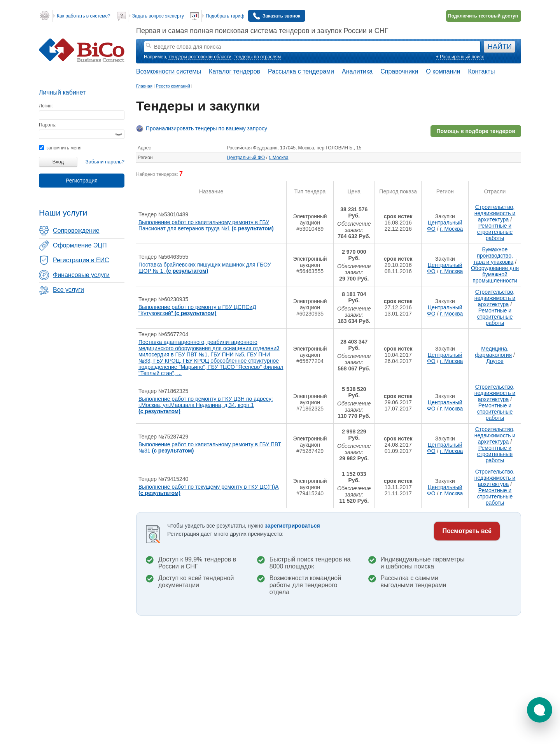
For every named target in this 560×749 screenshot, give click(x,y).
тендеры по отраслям (257, 57)
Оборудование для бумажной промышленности (495, 274)
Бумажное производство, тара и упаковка (493, 256)
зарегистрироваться (292, 526)
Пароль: (48, 125)
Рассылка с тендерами (301, 71)
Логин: (46, 106)
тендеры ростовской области (200, 57)
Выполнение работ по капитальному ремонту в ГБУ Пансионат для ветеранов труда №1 (206, 225)
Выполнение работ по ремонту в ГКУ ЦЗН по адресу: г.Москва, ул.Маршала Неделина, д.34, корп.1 (206, 405)
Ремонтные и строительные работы (495, 232)
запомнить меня (60, 148)
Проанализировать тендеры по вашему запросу (206, 128)
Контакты (481, 71)
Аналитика (357, 71)
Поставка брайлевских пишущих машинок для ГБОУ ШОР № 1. (205, 268)
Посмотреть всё (467, 531)
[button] (540, 710)
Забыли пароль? (105, 162)
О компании (443, 71)
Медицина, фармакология (493, 352)
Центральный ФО (246, 158)
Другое (495, 361)
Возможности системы (169, 71)
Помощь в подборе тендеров (476, 131)
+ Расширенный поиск (460, 57)
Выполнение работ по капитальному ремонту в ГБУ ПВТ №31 (210, 447)
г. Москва (279, 158)
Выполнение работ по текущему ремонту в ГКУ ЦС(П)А (209, 490)
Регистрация (82, 181)
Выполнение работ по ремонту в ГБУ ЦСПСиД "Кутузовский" (197, 310)
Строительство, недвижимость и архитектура (495, 213)
